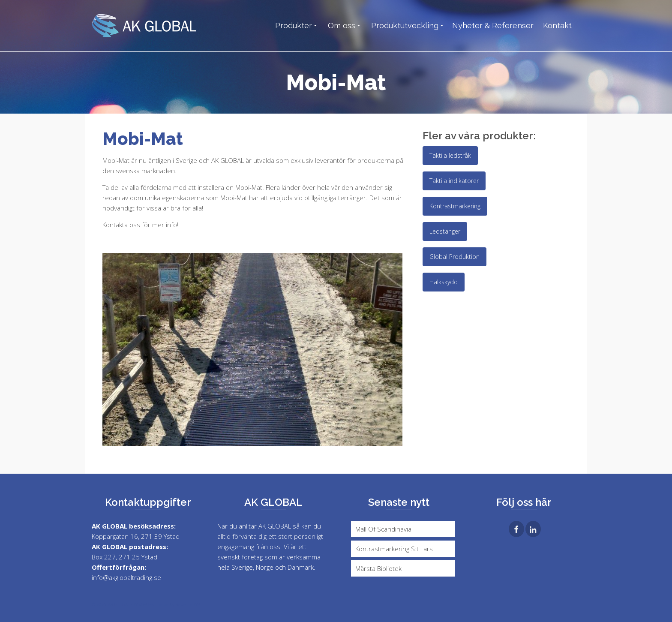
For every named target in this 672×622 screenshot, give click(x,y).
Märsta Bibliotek (378, 568)
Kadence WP (188, 604)
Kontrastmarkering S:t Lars (394, 549)
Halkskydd (444, 282)
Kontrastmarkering (455, 206)
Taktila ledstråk (450, 155)
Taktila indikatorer (454, 181)
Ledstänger (445, 231)
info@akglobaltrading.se (126, 577)
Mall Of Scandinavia (383, 529)
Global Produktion (454, 257)
